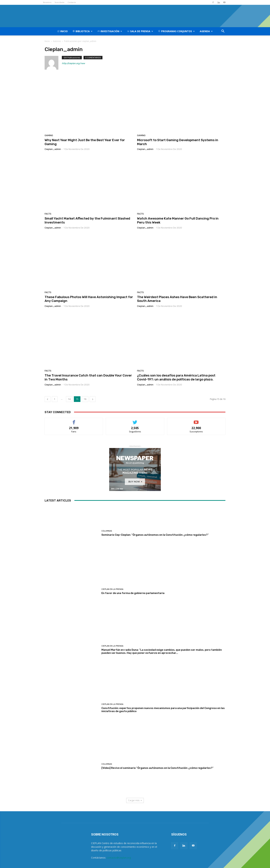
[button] (223, 32)
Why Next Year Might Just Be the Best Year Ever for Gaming (85, 142)
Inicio (62, 31)
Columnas (107, 531)
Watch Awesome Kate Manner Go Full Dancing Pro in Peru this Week (178, 220)
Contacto (72, 2)
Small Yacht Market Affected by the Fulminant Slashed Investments (87, 220)
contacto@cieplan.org (119, 858)
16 (85, 399)
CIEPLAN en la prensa (112, 589)
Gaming (49, 135)
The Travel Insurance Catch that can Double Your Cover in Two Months (88, 377)
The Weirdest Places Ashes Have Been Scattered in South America (177, 299)
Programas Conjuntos (176, 31)
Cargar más (135, 800)
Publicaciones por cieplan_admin (80, 41)
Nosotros (47, 2)
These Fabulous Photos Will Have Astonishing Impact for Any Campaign (89, 299)
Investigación (110, 31)
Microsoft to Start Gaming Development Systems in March (178, 142)
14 (69, 399)
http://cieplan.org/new (73, 63)
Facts (48, 214)
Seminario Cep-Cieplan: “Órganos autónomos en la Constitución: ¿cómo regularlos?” (155, 535)
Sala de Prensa (140, 31)
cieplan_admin (53, 149)
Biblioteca (82, 31)
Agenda (206, 31)
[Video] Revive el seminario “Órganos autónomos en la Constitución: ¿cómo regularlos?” (157, 768)
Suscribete (59, 2)
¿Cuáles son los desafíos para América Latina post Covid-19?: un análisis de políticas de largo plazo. (176, 377)
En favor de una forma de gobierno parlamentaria (133, 593)
